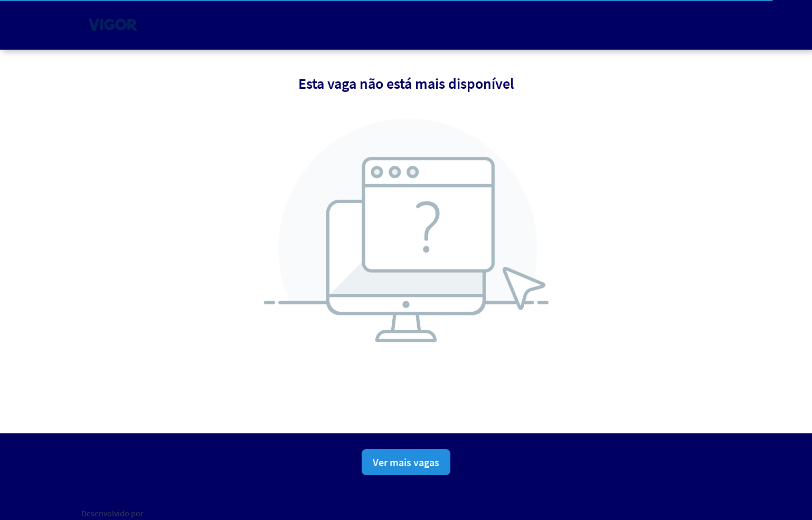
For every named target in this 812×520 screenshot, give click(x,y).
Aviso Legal (368, 511)
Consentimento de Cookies (439, 511)
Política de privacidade (305, 511)
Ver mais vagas (406, 462)
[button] (723, 25)
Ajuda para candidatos (527, 511)
